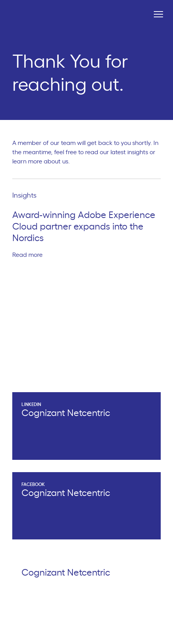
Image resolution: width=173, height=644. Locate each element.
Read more (31, 255)
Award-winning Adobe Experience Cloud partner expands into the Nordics (84, 227)
